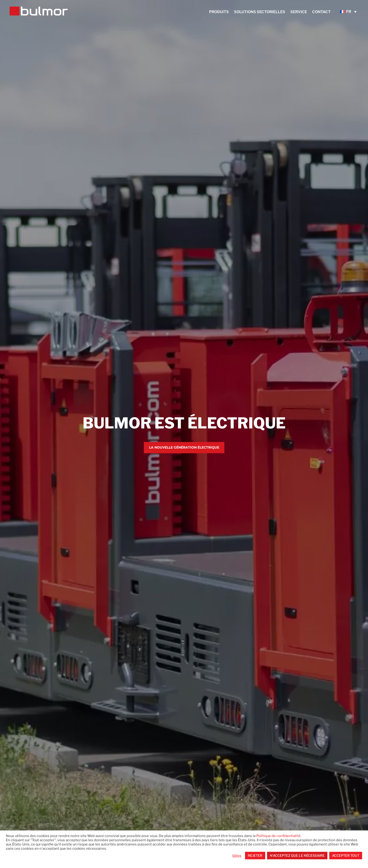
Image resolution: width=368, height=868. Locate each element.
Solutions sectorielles (260, 12)
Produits (219, 12)
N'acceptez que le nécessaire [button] (297, 855)
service (299, 12)
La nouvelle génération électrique (184, 448)
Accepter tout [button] (346, 855)
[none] (349, 12)
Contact (321, 12)
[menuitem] (349, 12)
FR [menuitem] (349, 12)
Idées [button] (237, 856)
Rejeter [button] (255, 855)
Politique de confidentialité (278, 836)
